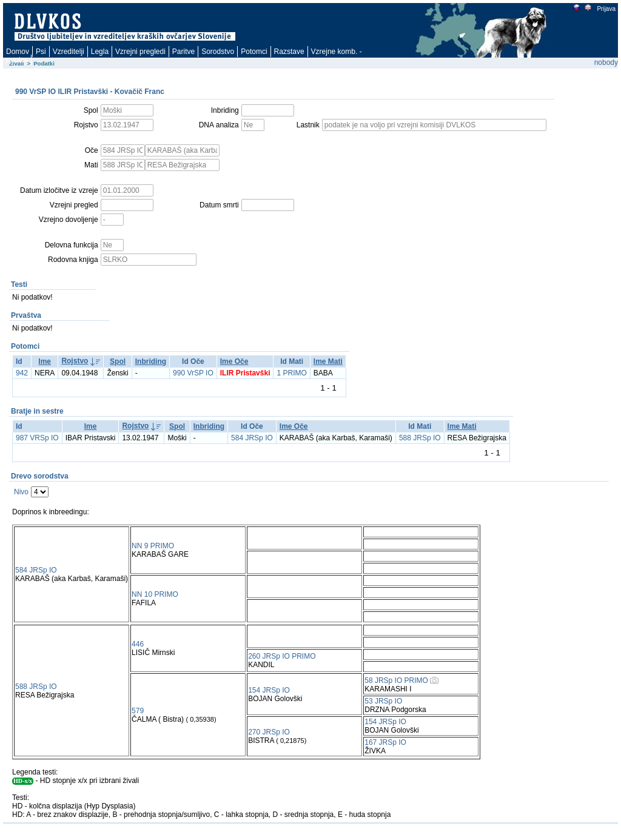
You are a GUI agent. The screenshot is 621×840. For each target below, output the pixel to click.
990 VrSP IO (193, 373)
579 (138, 711)
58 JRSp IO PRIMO (396, 680)
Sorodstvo (218, 52)
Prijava (606, 9)
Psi (41, 52)
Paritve (183, 52)
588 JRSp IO (420, 438)
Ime (45, 361)
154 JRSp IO (269, 690)
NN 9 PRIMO (153, 546)
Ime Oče (234, 361)
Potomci (254, 52)
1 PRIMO (291, 373)
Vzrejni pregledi (140, 52)
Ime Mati (328, 361)
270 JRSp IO (269, 732)
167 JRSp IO (385, 742)
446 (138, 644)
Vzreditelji (69, 52)
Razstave (289, 52)
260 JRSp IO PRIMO (282, 656)
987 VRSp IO (37, 438)
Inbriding (151, 361)
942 (22, 373)
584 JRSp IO (252, 438)
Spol (118, 361)
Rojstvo (75, 361)
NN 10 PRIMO (155, 594)
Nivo (21, 492)
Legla (100, 52)
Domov (18, 52)
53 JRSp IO (383, 701)
